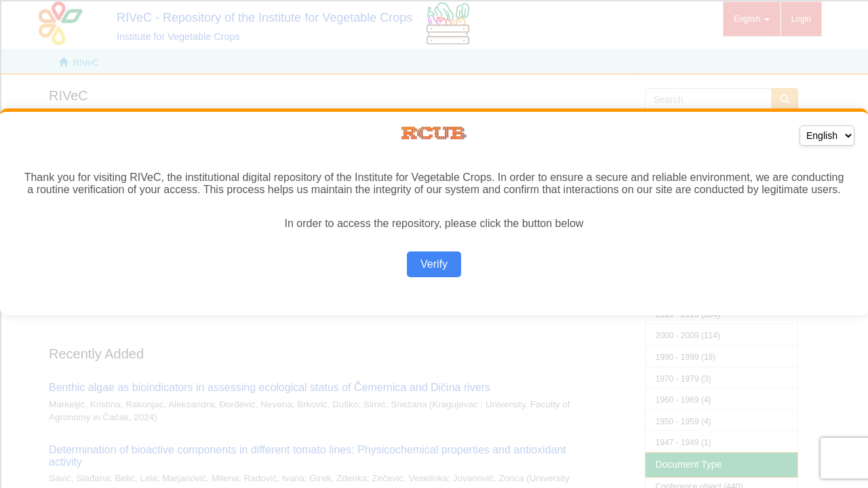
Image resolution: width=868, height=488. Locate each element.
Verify (434, 264)
